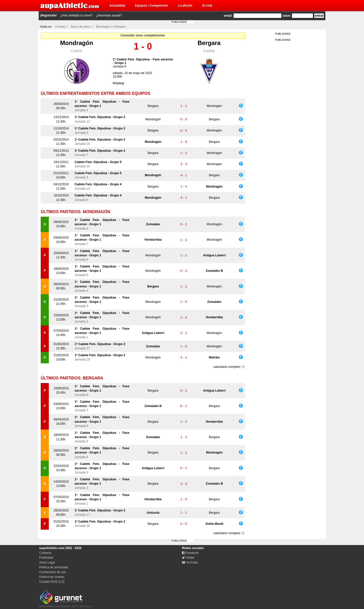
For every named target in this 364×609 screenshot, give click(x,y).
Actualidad (117, 6)
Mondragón (77, 43)
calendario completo (227, 367)
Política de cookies (52, 577)
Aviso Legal (47, 562)
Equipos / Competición (151, 6)
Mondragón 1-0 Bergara (111, 27)
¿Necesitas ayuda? (109, 15)
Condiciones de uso (52, 572)
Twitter (188, 558)
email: (228, 16)
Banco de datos (81, 27)
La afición (185, 6)
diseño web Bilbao (65, 605)
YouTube (190, 562)
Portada (60, 27)
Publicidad (46, 558)
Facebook (190, 553)
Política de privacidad (54, 567)
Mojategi (118, 83)
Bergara (209, 43)
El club (207, 6)
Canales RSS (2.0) (52, 582)
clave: (287, 16)
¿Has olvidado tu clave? (76, 15)
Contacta (45, 553)
